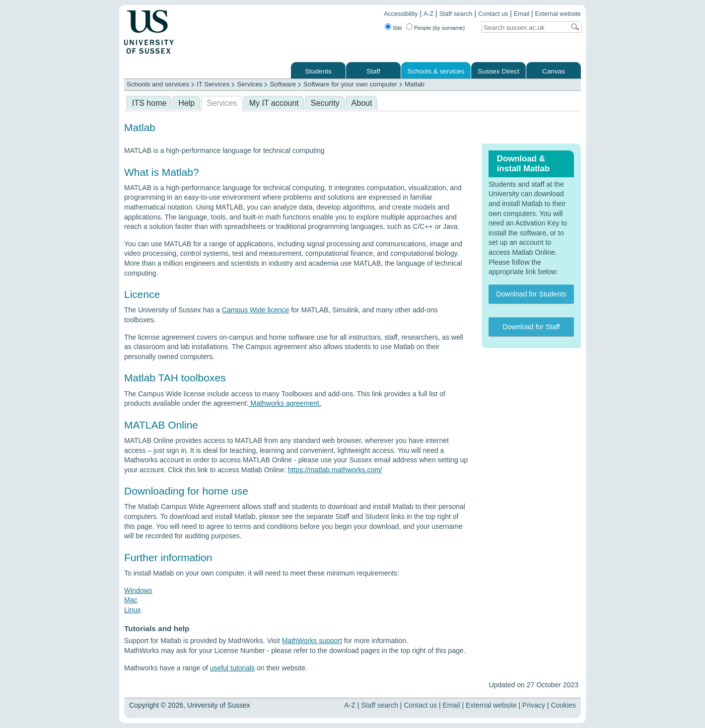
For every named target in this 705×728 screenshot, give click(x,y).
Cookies (563, 705)
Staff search (456, 14)
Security (325, 103)
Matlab (415, 84)
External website (558, 14)
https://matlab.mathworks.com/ (335, 470)
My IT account (274, 103)
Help (186, 103)
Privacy (534, 705)
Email (522, 14)
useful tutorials (232, 668)
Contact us (493, 14)
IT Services (213, 84)
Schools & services (436, 71)
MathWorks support (312, 641)
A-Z (428, 14)
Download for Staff (531, 327)
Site (397, 28)
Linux (132, 610)
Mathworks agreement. (285, 403)
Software (283, 84)
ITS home (149, 103)
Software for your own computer (350, 84)
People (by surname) (439, 28)
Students (318, 71)
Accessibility (401, 14)
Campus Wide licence (255, 310)
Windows (138, 590)
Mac (131, 600)
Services (249, 84)
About (362, 103)
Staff (373, 71)
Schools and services (158, 84)
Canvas (554, 71)
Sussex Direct (498, 71)
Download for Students (531, 294)
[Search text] (523, 28)
